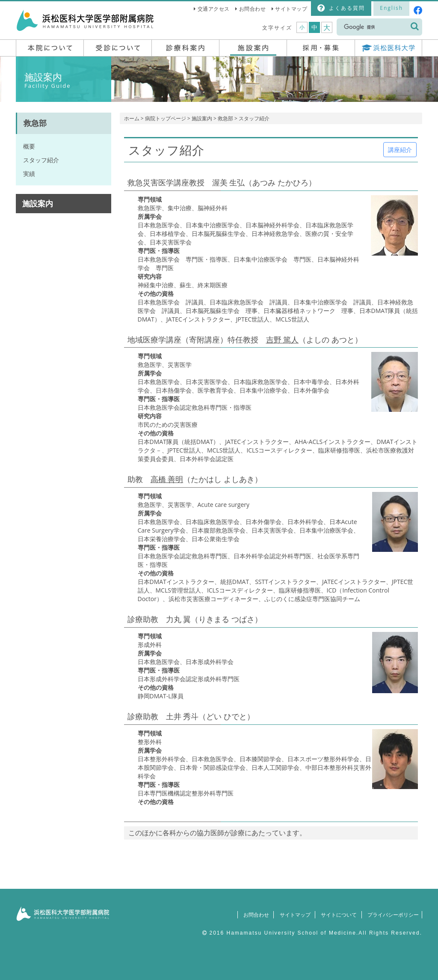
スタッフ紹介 (41, 160)
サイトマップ (291, 9)
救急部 (225, 118)
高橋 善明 (167, 479)
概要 (29, 146)
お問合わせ (253, 9)
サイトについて (335, 915)
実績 (29, 174)
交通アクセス (214, 9)
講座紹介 (400, 150)
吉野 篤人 (283, 340)
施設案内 (202, 118)
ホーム (132, 118)
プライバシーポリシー (391, 915)
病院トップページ (166, 118)
